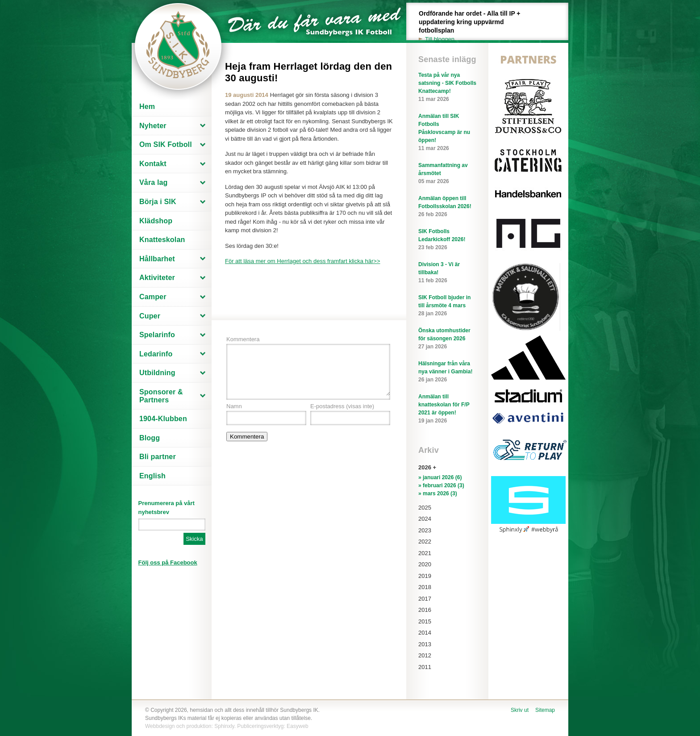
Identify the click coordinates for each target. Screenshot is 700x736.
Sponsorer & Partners (161, 396)
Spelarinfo (157, 335)
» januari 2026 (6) (440, 477)
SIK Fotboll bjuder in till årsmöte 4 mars (447, 306)
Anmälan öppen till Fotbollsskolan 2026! (447, 207)
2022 (425, 542)
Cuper (150, 316)
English (152, 476)
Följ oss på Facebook (168, 562)
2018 (425, 587)
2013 (425, 644)
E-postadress (342, 406)
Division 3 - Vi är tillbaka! (447, 273)
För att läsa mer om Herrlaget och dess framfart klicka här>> (303, 261)
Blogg (150, 438)
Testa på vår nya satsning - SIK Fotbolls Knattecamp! (447, 88)
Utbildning (157, 373)
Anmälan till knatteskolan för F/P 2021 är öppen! (447, 409)
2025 (425, 508)
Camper (153, 297)
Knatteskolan (162, 240)
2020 (425, 564)
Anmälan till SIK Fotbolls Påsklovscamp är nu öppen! (447, 133)
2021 (425, 553)
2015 (425, 621)
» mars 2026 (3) (438, 493)
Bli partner (158, 457)
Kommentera (243, 339)
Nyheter (153, 126)
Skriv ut (520, 710)
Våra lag (154, 182)
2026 (425, 467)
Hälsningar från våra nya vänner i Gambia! (447, 372)
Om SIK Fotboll (166, 144)
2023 (425, 530)
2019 (425, 576)
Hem (147, 107)
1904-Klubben (163, 419)
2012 (425, 655)
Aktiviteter (157, 278)
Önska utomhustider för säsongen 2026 (447, 339)
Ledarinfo (156, 354)
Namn (234, 406)
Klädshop (156, 221)
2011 (425, 667)
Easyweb (298, 726)
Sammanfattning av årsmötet (447, 174)
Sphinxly (224, 726)
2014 (425, 633)
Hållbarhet (157, 259)
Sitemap (545, 710)
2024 (425, 519)
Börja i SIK (158, 202)
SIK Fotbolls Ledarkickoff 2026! (447, 240)
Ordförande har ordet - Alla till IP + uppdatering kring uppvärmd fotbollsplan (475, 27)
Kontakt (153, 164)
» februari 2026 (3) (441, 485)
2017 (425, 599)
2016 (425, 610)
